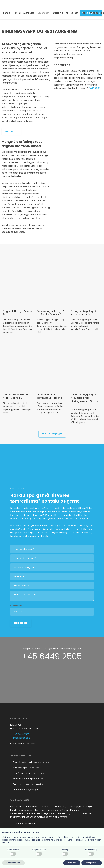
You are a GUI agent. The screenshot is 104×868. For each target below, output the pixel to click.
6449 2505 (95, 88)
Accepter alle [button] (92, 863)
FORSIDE (7, 13)
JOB (84, 13)
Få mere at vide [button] (13, 863)
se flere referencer (52, 434)
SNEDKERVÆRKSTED (25, 13)
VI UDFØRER (43, 13)
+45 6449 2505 (52, 656)
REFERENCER (72, 13)
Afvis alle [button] (72, 863)
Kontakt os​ (11, 131)
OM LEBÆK (58, 13)
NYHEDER (93, 13)
